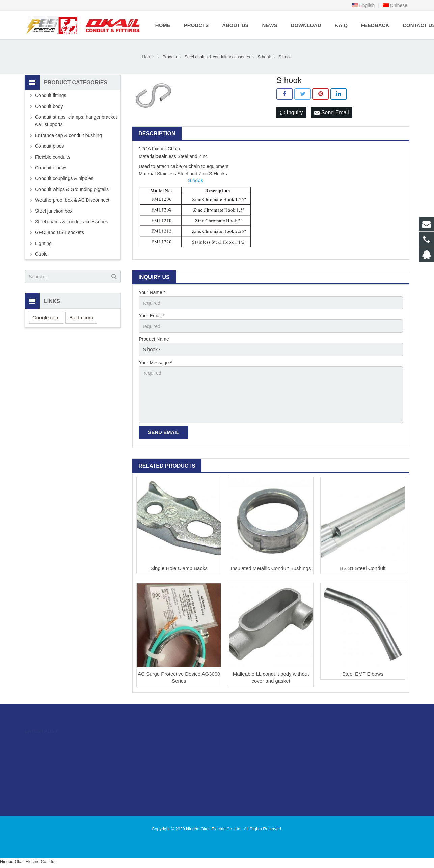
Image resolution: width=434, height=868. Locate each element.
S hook (264, 57)
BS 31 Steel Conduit (363, 568)
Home (148, 57)
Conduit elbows (51, 168)
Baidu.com (81, 318)
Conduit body (49, 106)
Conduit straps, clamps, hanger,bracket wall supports (76, 121)
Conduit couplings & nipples (64, 178)
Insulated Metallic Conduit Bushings (271, 568)
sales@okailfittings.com (252, 763)
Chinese (395, 5)
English (363, 5)
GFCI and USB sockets (60, 232)
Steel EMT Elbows (363, 674)
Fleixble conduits (53, 157)
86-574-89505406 (246, 754)
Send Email (331, 113)
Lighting (43, 243)
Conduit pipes (50, 146)
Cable (41, 254)
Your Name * (152, 292)
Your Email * (152, 316)
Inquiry (291, 113)
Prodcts (170, 57)
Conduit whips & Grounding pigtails (72, 189)
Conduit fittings (51, 95)
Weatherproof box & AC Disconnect (72, 200)
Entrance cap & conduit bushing (69, 135)
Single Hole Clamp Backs (179, 568)
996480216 (240, 744)
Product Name (154, 339)
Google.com (46, 318)
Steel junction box (54, 211)
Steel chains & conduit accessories (217, 57)
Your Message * (155, 363)
